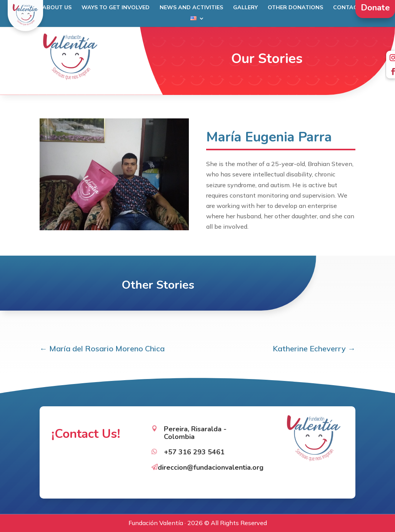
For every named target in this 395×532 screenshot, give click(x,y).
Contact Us (352, 8)
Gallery (245, 8)
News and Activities (191, 8)
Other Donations (295, 8)
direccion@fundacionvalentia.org (211, 460)
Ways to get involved (116, 8)
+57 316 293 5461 (194, 445)
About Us (57, 8)
